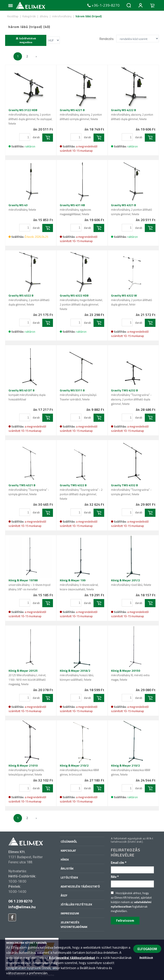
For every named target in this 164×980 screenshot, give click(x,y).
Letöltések (69, 877)
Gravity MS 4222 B (132, 114)
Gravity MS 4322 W (132, 300)
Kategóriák (29, 16)
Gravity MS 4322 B (29, 300)
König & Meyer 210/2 (79, 770)
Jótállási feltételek (76, 904)
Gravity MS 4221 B (81, 114)
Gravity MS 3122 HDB (30, 117)
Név (115, 877)
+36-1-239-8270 (103, 5)
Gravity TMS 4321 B (29, 490)
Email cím (119, 863)
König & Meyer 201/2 (131, 582)
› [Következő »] (36, 56)
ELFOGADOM (147, 949)
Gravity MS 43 (22, 207)
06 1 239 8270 (20, 901)
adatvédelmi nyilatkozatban (131, 904)
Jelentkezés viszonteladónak (74, 924)
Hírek (65, 859)
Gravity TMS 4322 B (81, 492)
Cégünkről (69, 841)
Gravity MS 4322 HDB (81, 302)
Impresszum (70, 913)
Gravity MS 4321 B (132, 209)
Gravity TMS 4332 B (131, 490)
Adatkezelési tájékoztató (80, 886)
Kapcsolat (68, 850)
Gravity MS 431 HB (75, 209)
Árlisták (67, 868)
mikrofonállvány (62, 16)
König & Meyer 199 (79, 585)
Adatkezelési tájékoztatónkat (72, 958)
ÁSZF (64, 895)
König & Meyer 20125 (27, 677)
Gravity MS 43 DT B (27, 395)
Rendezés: (107, 39)
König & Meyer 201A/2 (77, 675)
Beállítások (146, 957)
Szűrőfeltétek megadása (26, 40)
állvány (44, 16)
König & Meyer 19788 (29, 585)
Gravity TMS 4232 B (131, 397)
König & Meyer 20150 (130, 675)
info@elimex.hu (22, 907)
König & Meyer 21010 (26, 770)
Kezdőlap (13, 16)
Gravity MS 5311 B (78, 395)
